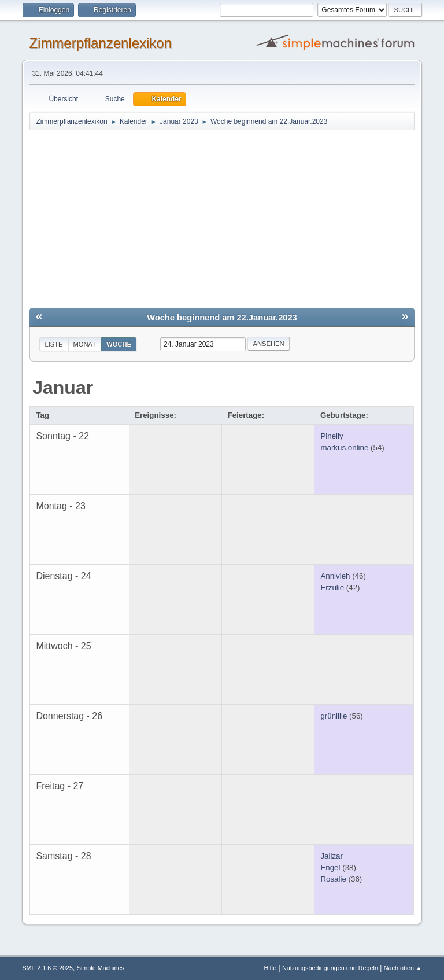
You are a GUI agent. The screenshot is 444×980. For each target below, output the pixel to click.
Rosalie (333, 879)
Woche (119, 344)
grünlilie (334, 716)
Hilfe (271, 968)
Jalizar (332, 856)
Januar (63, 388)
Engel (330, 867)
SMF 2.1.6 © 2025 (47, 968)
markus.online (344, 447)
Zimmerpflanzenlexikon (100, 43)
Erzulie (332, 587)
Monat (85, 344)
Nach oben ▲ (403, 968)
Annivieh (335, 576)
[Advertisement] (222, 218)
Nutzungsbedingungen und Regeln (330, 968)
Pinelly (332, 436)
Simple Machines (101, 968)
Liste (53, 344)
